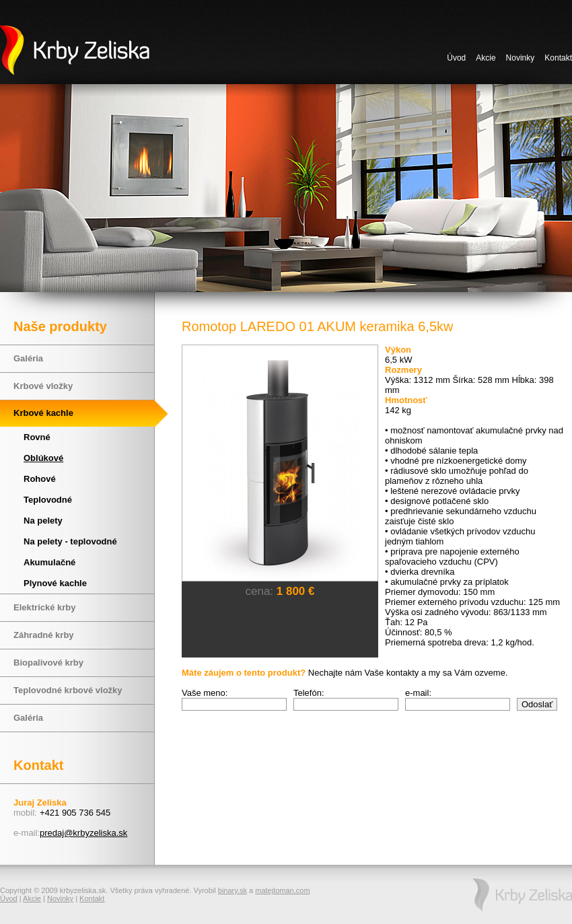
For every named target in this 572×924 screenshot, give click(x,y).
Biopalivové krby (48, 663)
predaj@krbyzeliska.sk (83, 833)
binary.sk (233, 890)
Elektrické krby (45, 607)
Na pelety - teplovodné (70, 541)
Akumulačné (49, 562)
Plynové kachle (55, 583)
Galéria (28, 358)
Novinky (521, 58)
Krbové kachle (43, 413)
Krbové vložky (43, 386)
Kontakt (558, 58)
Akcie (486, 58)
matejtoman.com (282, 890)
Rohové (40, 479)
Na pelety (43, 521)
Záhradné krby (44, 635)
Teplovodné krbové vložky (68, 690)
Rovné (37, 437)
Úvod (456, 58)
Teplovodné (48, 500)
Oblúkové (43, 458)
